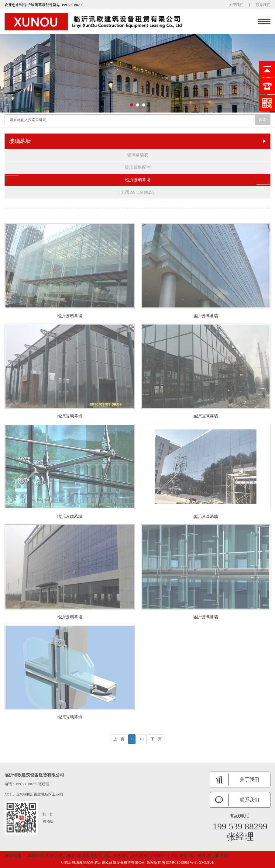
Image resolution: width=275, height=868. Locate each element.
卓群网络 (35, 856)
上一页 (119, 739)
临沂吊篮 (113, 856)
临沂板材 (68, 856)
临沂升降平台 (157, 856)
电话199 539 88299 (138, 192)
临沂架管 (180, 856)
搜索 (263, 120)
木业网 (52, 856)
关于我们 (236, 5)
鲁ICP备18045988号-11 (180, 863)
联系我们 (263, 5)
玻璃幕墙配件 (138, 167)
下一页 (156, 739)
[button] (132, 105)
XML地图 (206, 863)
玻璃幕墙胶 (138, 155)
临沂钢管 (198, 856)
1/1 (142, 739)
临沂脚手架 (217, 856)
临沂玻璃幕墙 (137, 180)
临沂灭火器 (133, 856)
